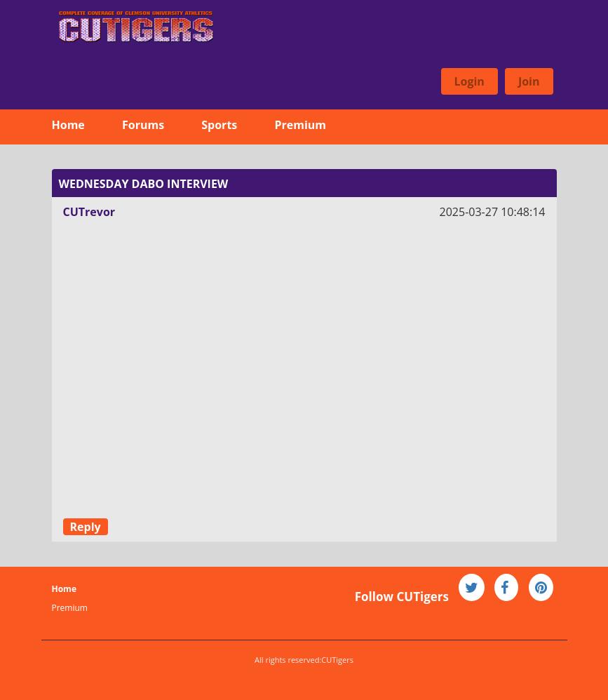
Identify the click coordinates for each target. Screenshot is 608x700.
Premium (300, 125)
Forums (143, 125)
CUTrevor (89, 212)
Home (68, 125)
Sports (219, 125)
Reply (86, 527)
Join (529, 81)
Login (469, 81)
